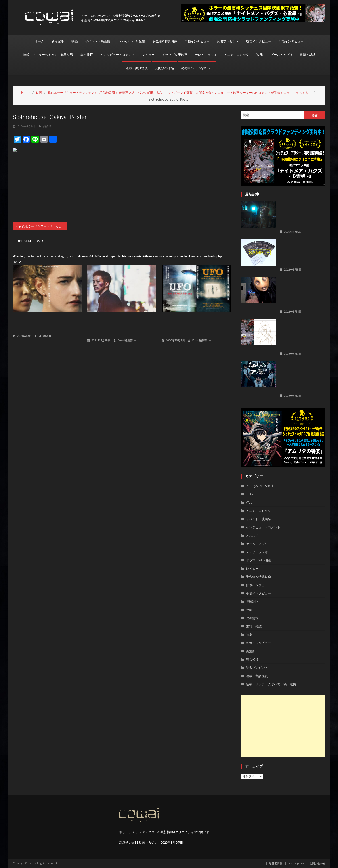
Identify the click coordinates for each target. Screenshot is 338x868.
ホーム (40, 41)
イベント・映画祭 (98, 41)
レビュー (148, 55)
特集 (249, 635)
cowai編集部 (125, 340)
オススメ (252, 535)
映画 (75, 41)
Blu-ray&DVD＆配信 (131, 41)
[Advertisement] (283, 726)
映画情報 (252, 618)
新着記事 (58, 41)
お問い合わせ (317, 863)
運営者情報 (276, 863)
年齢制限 (252, 601)
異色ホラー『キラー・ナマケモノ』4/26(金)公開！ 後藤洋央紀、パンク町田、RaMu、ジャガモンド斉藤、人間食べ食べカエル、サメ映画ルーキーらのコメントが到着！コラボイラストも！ (43, 226)
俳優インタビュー (291, 41)
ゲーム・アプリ (281, 55)
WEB (260, 55)
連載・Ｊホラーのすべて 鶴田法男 (48, 55)
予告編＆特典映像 (165, 41)
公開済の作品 (164, 68)
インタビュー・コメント (118, 55)
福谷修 (47, 336)
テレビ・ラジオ (206, 55)
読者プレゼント (228, 41)
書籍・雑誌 (308, 55)
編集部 (251, 651)
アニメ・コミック (237, 55)
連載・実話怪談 (137, 68)
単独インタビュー (197, 41)
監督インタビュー (259, 41)
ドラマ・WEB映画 (175, 55)
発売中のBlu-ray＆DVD (197, 68)
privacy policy (296, 863)
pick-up (251, 494)
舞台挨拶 (87, 55)
